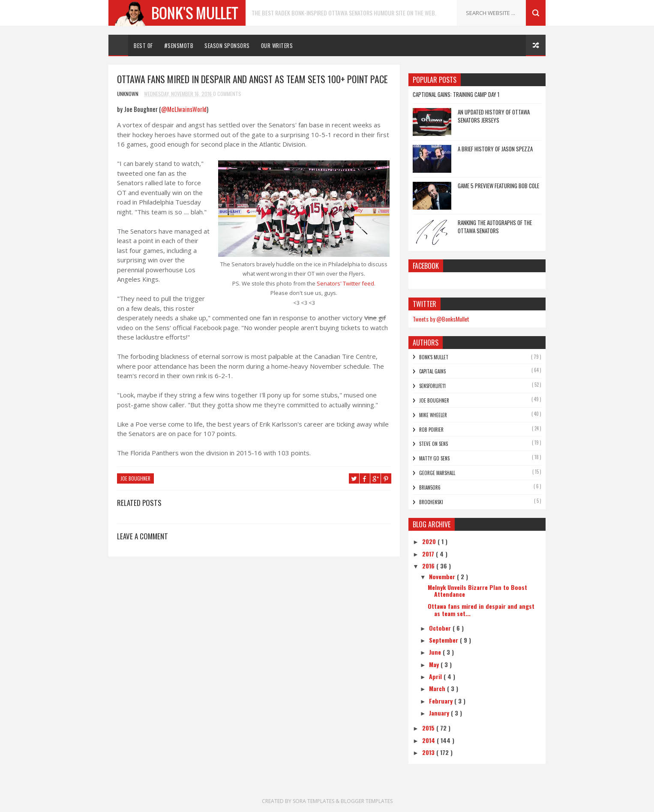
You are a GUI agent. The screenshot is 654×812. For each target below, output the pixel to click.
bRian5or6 (430, 487)
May (435, 664)
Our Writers (277, 45)
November (443, 576)
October (441, 628)
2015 (429, 728)
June (436, 652)
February (442, 701)
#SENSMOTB (179, 45)
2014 (429, 740)
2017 (429, 554)
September (444, 640)
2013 (429, 752)
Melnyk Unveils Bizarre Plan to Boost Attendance (477, 591)
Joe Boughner (135, 478)
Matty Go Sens (434, 458)
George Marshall (437, 473)
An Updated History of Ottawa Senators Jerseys (494, 116)
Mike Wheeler (433, 415)
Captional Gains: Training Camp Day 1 (456, 94)
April (436, 676)
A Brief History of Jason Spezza (495, 149)
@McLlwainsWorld (184, 109)
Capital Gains (432, 371)
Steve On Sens (433, 444)
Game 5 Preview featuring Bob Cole (498, 186)
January (440, 713)
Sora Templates (313, 801)
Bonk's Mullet (434, 357)
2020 (430, 541)
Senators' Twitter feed (345, 283)
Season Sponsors (227, 45)
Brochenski (431, 502)
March (438, 688)
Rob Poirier (431, 430)
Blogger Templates (367, 801)
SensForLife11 (432, 386)
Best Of (143, 45)
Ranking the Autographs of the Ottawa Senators (495, 227)
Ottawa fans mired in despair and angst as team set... (481, 610)
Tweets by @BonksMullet (441, 319)
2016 (429, 566)
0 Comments (227, 94)
